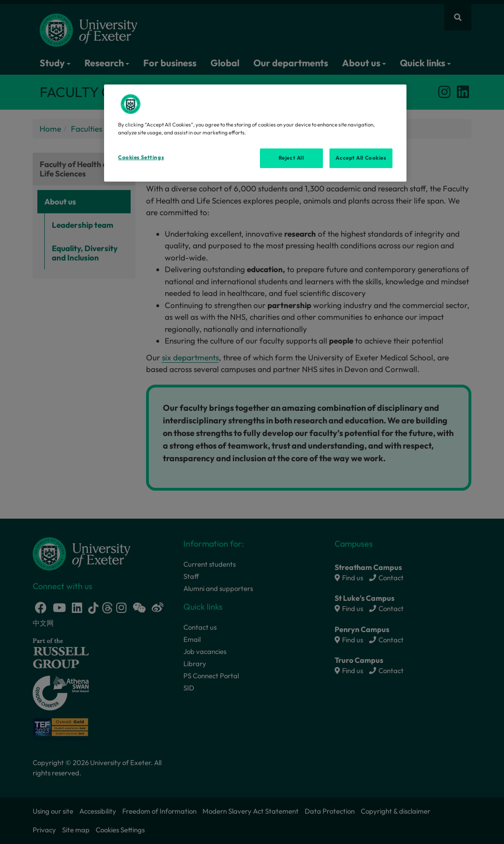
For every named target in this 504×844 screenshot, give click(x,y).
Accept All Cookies (361, 158)
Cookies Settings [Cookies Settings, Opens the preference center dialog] (141, 157)
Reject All (291, 158)
